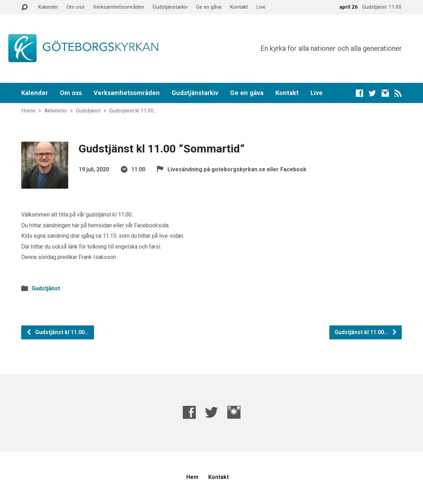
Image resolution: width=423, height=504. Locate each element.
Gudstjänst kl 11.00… (133, 111)
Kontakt (239, 7)
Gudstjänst (88, 111)
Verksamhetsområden (119, 7)
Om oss (76, 7)
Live (261, 7)
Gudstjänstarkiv (170, 7)
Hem (192, 477)
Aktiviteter (56, 111)
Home (28, 111)
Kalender (48, 7)
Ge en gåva (209, 7)
